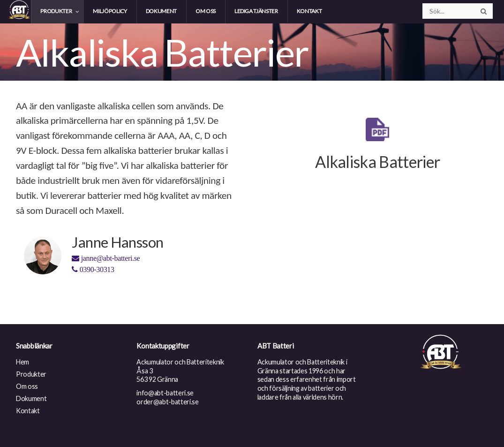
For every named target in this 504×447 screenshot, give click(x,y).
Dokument (31, 398)
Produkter (31, 374)
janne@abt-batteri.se (106, 258)
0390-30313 (93, 269)
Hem (23, 362)
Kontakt (28, 411)
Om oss (27, 386)
